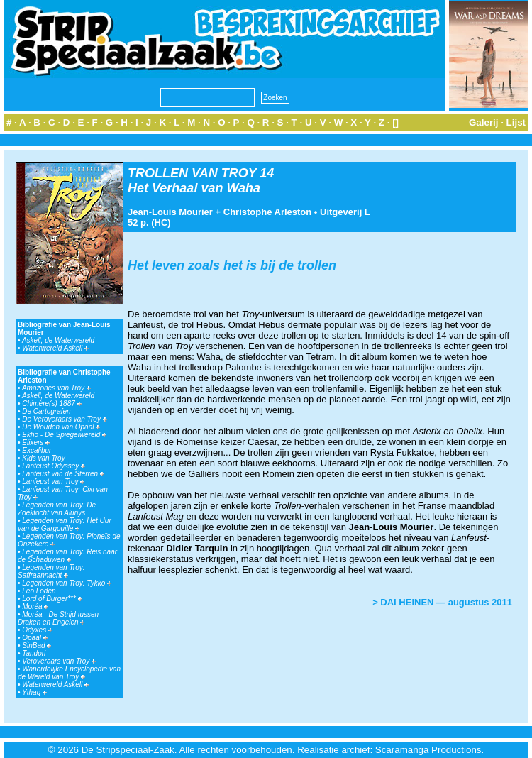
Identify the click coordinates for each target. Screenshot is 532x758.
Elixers (36, 443)
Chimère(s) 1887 (51, 403)
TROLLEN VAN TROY (192, 173)
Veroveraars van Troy (59, 661)
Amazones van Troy (56, 388)
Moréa (35, 606)
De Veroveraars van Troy (64, 419)
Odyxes (37, 630)
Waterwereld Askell (55, 348)
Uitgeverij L (345, 212)
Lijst (516, 122)
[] (395, 122)
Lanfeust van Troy (53, 482)
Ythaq (34, 692)
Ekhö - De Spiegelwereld (64, 435)
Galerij (484, 122)
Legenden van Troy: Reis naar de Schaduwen (67, 556)
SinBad (37, 646)
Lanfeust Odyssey (54, 466)
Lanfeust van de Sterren (63, 474)
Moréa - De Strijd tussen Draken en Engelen (58, 618)
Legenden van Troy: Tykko (67, 583)
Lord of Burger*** (52, 599)
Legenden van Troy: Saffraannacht (51, 571)
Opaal (34, 638)
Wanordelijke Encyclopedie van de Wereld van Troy (69, 673)
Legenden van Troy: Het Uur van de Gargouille (65, 524)
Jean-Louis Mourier (170, 212)
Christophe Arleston (267, 212)
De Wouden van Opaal (61, 427)
